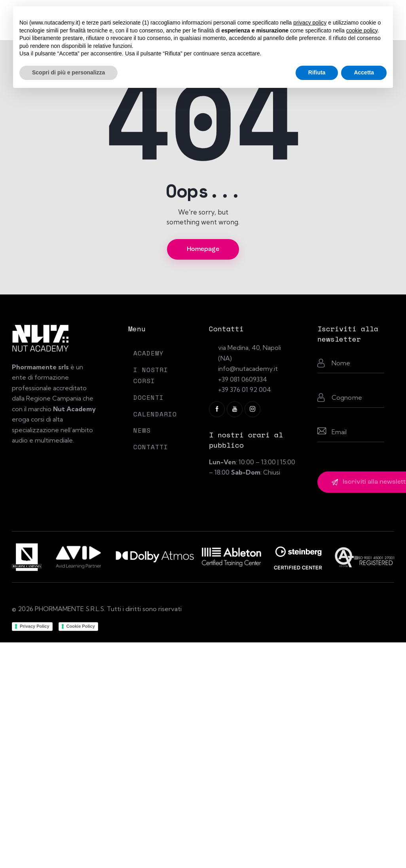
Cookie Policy (81, 626)
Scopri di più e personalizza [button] (68, 72)
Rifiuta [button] (317, 72)
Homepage (203, 249)
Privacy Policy (35, 626)
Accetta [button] (364, 72)
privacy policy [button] (310, 23)
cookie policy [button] (362, 30)
